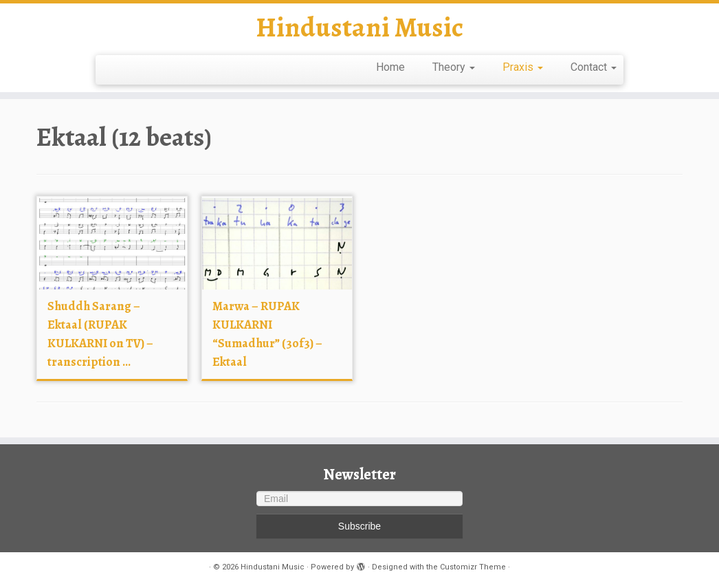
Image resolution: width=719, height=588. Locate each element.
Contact (594, 67)
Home (390, 67)
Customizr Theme (473, 567)
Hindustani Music (359, 28)
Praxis (523, 67)
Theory (454, 67)
